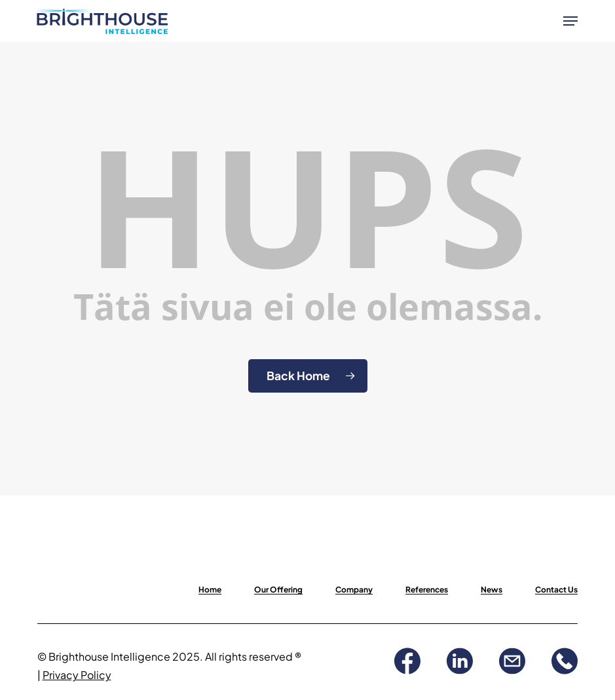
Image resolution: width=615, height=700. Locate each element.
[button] (570, 21)
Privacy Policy (77, 675)
